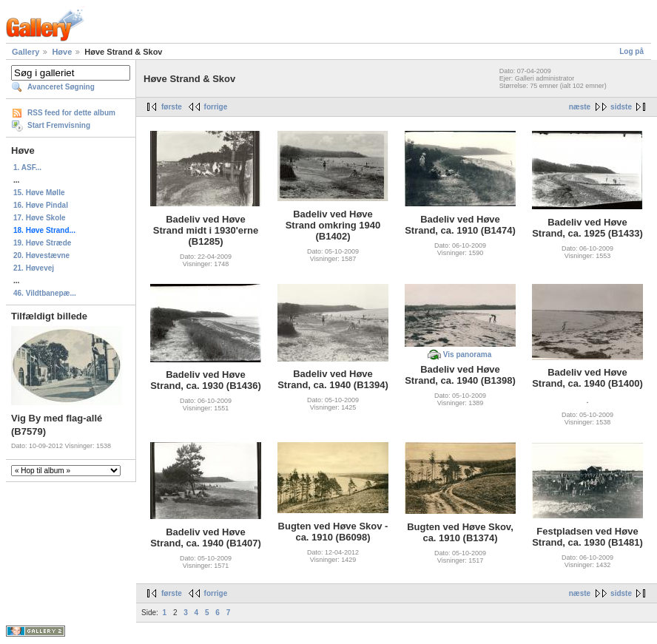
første (172, 107)
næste (580, 107)
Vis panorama (467, 355)
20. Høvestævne (41, 255)
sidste (621, 107)
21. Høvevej (34, 268)
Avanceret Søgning (61, 87)
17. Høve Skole (40, 218)
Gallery (26, 52)
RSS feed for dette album (71, 113)
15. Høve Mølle (39, 193)
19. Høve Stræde (42, 243)
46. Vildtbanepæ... (45, 293)
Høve (62, 52)
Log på (631, 51)
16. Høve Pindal (41, 205)
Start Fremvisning (59, 125)
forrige (216, 107)
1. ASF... (27, 167)
